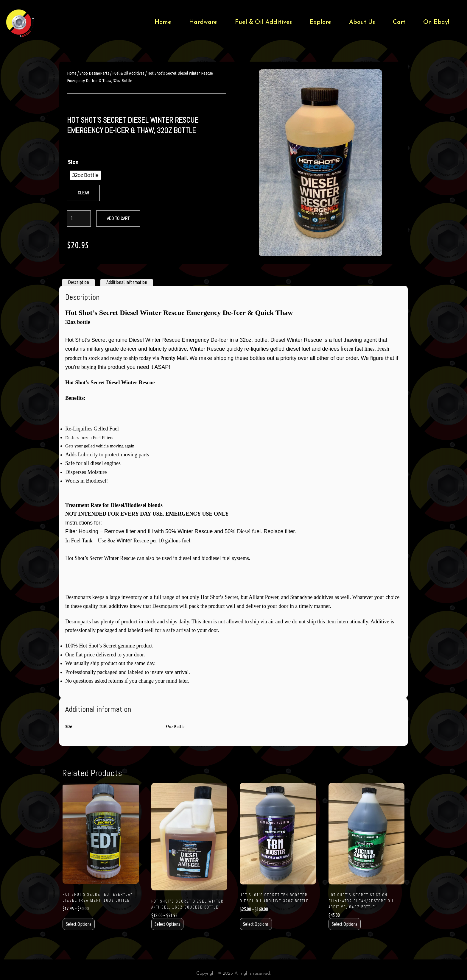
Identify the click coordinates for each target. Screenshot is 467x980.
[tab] (78, 283)
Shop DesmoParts (94, 73)
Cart (399, 22)
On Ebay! (436, 22)
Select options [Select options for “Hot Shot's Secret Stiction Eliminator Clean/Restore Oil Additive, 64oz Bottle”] (345, 924)
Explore (320, 22)
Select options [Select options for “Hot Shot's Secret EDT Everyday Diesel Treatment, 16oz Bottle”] (79, 924)
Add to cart (118, 218)
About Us (362, 22)
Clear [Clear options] (83, 193)
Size (73, 162)
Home (163, 22)
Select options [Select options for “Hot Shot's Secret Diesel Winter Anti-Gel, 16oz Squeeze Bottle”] (167, 924)
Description (78, 282)
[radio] (85, 175)
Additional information (127, 282)
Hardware (203, 22)
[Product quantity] (79, 219)
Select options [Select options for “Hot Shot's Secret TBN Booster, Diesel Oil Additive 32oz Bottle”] (256, 924)
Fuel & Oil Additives (263, 22)
